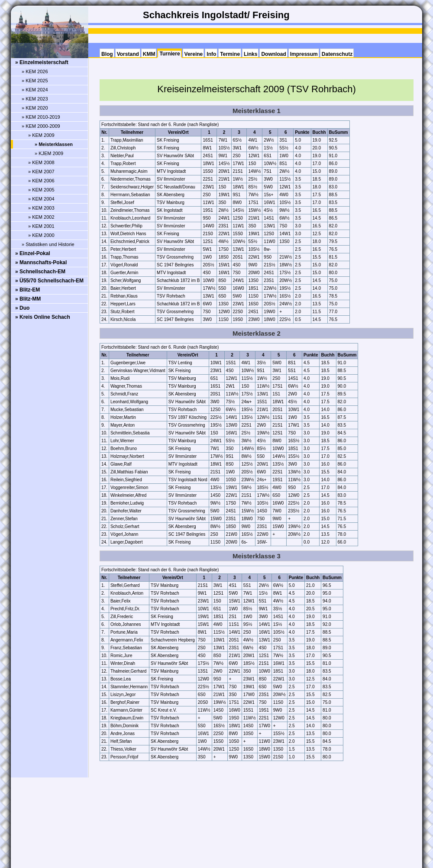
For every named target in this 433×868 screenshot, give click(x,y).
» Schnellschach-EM (40, 272)
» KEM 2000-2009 (41, 126)
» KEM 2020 (35, 108)
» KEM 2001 (41, 226)
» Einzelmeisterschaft (42, 62)
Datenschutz (337, 54)
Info (211, 54)
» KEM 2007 (41, 172)
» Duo (22, 308)
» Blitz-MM (28, 299)
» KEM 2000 (41, 235)
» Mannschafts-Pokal (41, 262)
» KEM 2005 (41, 190)
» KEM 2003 (41, 208)
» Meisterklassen (54, 144)
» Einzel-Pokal (33, 253)
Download (273, 54)
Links (250, 54)
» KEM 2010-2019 (41, 117)
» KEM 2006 (41, 181)
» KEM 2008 (41, 162)
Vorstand (128, 54)
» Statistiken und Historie (48, 244)
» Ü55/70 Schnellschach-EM (49, 281)
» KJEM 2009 (49, 153)
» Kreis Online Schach (43, 317)
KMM (149, 54)
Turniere (170, 54)
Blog (107, 54)
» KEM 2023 (35, 99)
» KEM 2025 (35, 81)
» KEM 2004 (41, 199)
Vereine (194, 54)
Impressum (304, 54)
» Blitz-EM (27, 290)
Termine (230, 54)
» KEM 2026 (35, 71)
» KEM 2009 (41, 135)
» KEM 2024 (35, 90)
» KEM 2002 (41, 217)
